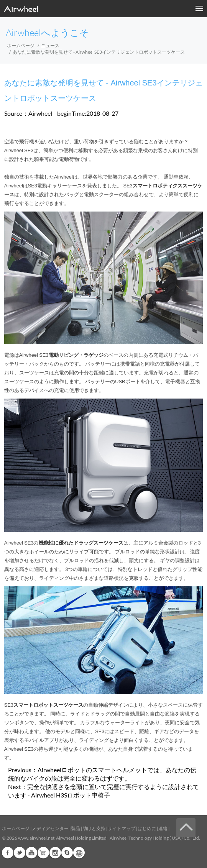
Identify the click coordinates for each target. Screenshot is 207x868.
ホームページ (21, 45)
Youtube (31, 853)
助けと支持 (94, 828)
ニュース (50, 45)
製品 (76, 828)
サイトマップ (122, 828)
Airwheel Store (43, 853)
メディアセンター (50, 828)
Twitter (20, 853)
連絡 (163, 828)
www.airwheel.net (36, 838)
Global (79, 853)
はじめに (147, 828)
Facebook (8, 853)
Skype (67, 853)
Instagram (55, 853)
